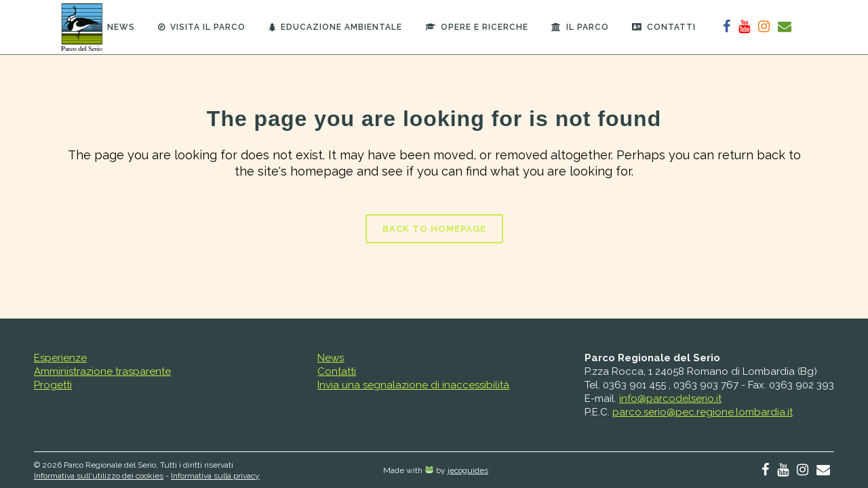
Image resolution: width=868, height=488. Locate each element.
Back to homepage (434, 229)
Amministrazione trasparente (102, 371)
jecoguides (468, 470)
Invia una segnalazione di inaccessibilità (413, 385)
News (331, 358)
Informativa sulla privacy (215, 476)
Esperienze (60, 358)
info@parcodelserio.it (670, 399)
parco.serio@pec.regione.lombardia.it (703, 412)
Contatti (337, 371)
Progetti (53, 385)
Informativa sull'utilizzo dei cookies (99, 476)
